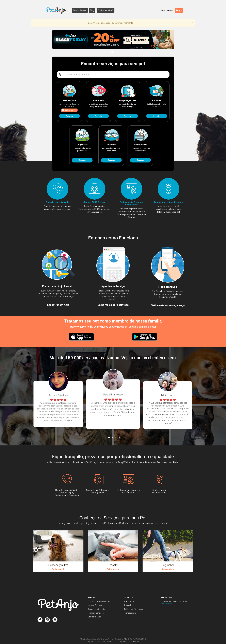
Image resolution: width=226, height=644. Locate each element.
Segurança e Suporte (96, 609)
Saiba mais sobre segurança (168, 305)
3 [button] (112, 438)
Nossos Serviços (95, 605)
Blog (93, 10)
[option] (97, 404)
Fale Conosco (166, 604)
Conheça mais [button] (106, 10)
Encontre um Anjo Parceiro (99, 601)
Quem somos (130, 601)
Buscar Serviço (80, 10)
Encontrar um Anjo (58, 305)
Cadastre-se (166, 10)
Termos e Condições (96, 613)
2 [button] (109, 438)
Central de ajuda (95, 617)
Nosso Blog (129, 605)
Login (179, 10)
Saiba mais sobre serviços (113, 305)
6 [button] (120, 438)
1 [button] (106, 438)
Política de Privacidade (134, 609)
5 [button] (117, 438)
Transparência (130, 613)
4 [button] (115, 438)
